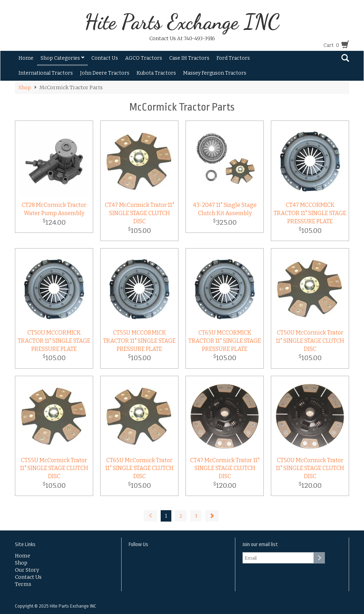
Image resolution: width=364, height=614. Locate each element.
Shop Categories (62, 58)
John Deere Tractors (105, 73)
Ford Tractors (233, 58)
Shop (25, 87)
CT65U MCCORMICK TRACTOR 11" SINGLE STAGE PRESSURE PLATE (225, 341)
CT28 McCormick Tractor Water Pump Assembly (54, 209)
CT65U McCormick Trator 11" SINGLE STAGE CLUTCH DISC (139, 468)
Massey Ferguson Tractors (215, 73)
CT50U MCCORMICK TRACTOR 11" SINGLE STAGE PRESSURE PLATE (54, 341)
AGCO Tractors (144, 58)
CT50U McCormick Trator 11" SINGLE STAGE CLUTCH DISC (310, 341)
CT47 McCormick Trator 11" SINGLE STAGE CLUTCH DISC (140, 213)
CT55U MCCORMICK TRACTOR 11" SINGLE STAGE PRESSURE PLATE (139, 341)
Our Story (27, 570)
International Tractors (46, 73)
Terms (23, 584)
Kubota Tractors (156, 73)
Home (26, 58)
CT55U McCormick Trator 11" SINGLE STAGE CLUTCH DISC (54, 468)
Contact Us (105, 58)
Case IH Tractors (189, 58)
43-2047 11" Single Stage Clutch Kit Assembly (225, 209)
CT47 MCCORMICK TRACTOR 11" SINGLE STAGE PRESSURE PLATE (310, 213)
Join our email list (260, 544)
